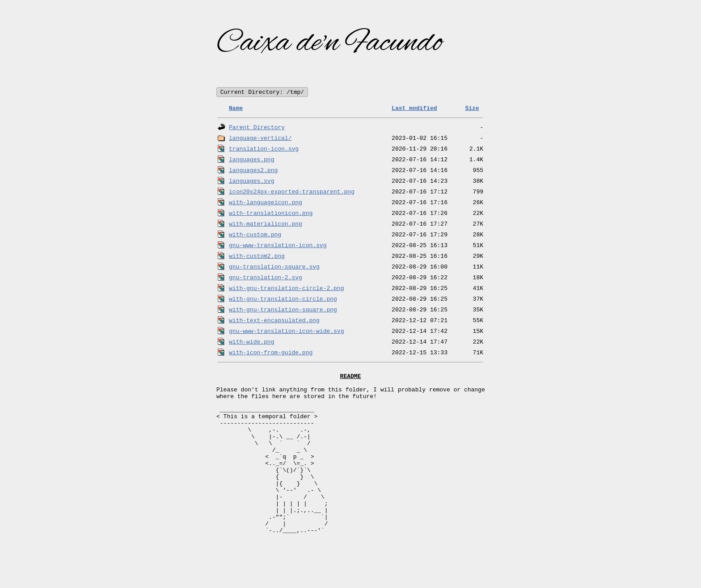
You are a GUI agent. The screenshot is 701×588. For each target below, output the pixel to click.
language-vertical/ (260, 139)
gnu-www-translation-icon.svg (278, 246)
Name (236, 109)
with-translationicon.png (271, 214)
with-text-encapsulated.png (274, 321)
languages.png (251, 160)
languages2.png (253, 171)
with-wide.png (251, 342)
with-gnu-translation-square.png (283, 310)
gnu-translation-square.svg (274, 267)
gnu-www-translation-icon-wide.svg (286, 332)
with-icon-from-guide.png (271, 353)
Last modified (414, 109)
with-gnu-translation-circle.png (283, 299)
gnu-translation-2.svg (266, 278)
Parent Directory (257, 128)
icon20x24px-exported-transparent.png (292, 192)
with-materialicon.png (266, 224)
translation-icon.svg (264, 149)
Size (472, 109)
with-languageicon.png (266, 203)
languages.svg (251, 181)
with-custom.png (255, 235)
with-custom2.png (257, 256)
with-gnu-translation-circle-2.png (286, 289)
